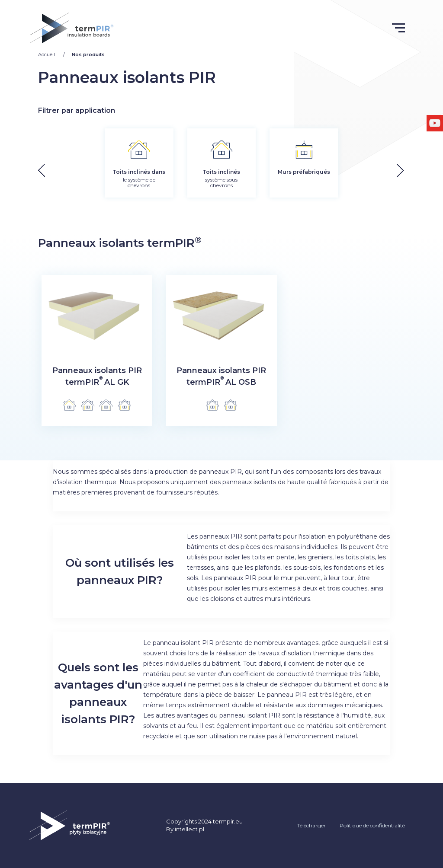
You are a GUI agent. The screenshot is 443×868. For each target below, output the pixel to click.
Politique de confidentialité (372, 825)
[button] (407, 170)
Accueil (47, 54)
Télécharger (311, 825)
